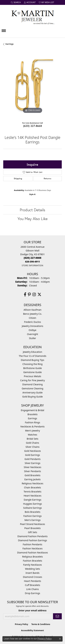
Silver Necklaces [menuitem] (33, 467)
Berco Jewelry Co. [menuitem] (32, 314)
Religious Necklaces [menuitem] (32, 483)
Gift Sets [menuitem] (32, 532)
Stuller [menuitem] (32, 338)
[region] (32, 85)
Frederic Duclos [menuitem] (32, 322)
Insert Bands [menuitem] (33, 573)
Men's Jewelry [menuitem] (33, 431)
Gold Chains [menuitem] (32, 443)
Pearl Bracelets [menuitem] (32, 528)
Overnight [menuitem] (32, 334)
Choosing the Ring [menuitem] (33, 364)
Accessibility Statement (32, 630)
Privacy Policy (22, 624)
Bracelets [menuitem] (32, 414)
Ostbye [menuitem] (32, 330)
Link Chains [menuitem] (32, 589)
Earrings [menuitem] (32, 418)
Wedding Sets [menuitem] (32, 569)
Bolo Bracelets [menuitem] (32, 512)
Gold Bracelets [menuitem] (33, 475)
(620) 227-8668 (33, 126)
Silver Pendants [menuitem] (32, 471)
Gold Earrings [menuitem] (33, 455)
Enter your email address (32, 610)
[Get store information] (32, 265)
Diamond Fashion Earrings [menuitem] (32, 540)
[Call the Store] (32, 258)
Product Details (32, 210)
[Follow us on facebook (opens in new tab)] (25, 295)
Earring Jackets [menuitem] (33, 479)
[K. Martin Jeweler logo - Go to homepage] (33, 17)
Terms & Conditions (41, 624)
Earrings (10, 44)
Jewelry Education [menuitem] (32, 352)
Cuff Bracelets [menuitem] (33, 585)
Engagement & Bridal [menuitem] (32, 410)
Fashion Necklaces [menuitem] (33, 548)
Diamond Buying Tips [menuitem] (32, 360)
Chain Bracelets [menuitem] (32, 487)
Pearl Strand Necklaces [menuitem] (33, 524)
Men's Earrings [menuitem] (33, 520)
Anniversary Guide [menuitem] (32, 392)
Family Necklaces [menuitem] (32, 565)
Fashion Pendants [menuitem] (32, 544)
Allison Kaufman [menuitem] (33, 310)
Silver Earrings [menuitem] (32, 463)
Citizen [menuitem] (33, 318)
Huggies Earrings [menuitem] (32, 504)
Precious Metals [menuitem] (32, 376)
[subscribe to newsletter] (57, 616)
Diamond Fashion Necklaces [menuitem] (33, 553)
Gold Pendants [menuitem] (32, 459)
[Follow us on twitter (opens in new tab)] (39, 295)
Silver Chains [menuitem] (33, 447)
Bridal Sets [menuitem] (33, 439)
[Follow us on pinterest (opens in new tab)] (29, 295)
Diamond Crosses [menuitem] (32, 577)
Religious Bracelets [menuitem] (32, 557)
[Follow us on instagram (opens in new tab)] (34, 295)
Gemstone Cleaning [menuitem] (32, 388)
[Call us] (32, 262)
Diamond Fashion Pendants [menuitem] (33, 536)
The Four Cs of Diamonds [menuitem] (33, 356)
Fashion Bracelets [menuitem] (32, 561)
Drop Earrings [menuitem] (33, 593)
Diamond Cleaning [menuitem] (32, 384)
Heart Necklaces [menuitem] (32, 496)
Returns (47, 178)
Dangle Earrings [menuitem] (32, 500)
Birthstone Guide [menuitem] (32, 368)
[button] (16, 2)
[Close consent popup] (60, 639)
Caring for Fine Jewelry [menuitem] (33, 380)
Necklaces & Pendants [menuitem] (32, 426)
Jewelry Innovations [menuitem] (33, 326)
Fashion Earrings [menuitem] (32, 516)
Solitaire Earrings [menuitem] (32, 508)
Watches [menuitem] (32, 435)
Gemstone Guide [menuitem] (33, 372)
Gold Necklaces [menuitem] (32, 451)
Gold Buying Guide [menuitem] (32, 397)
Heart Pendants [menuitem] (32, 581)
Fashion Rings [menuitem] (33, 422)
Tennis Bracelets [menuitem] (32, 492)
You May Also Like (32, 219)
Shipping (18, 178)
